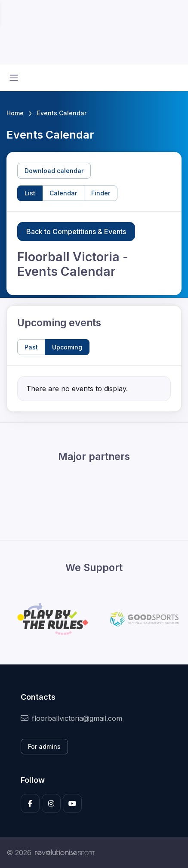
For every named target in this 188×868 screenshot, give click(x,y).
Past (31, 347)
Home (15, 113)
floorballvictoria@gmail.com (71, 718)
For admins (44, 746)
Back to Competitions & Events (76, 232)
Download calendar (54, 171)
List (30, 193)
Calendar (63, 193)
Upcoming (67, 347)
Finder (101, 193)
